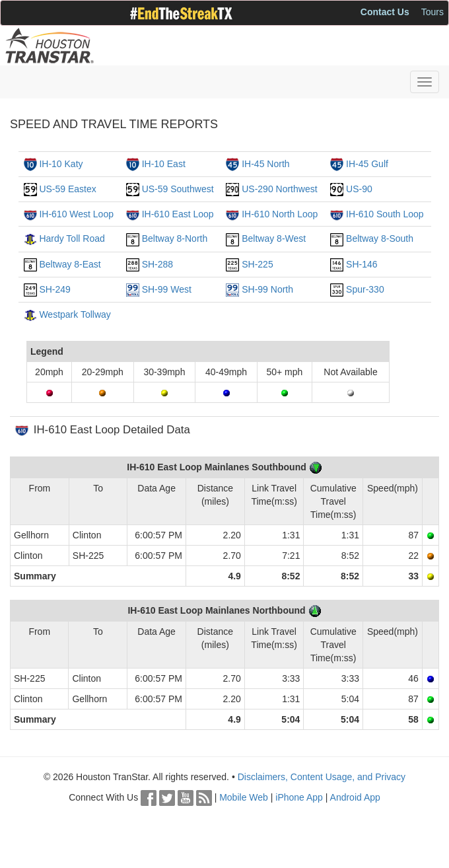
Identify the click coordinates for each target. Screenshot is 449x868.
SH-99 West (167, 289)
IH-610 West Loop (76, 214)
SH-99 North (267, 289)
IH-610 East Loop (178, 214)
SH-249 (54, 289)
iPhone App (299, 797)
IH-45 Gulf (367, 164)
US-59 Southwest (178, 189)
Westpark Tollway (75, 314)
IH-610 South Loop (385, 214)
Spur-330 (365, 289)
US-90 (359, 189)
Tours (432, 12)
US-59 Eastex (67, 189)
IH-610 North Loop (280, 214)
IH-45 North (265, 164)
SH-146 (362, 264)
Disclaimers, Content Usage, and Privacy (322, 777)
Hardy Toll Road (72, 238)
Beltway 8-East (70, 264)
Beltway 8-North (175, 238)
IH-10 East (164, 164)
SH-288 (157, 264)
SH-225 (257, 264)
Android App (355, 797)
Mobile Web (244, 797)
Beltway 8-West (274, 238)
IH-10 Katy (61, 164)
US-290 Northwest (279, 189)
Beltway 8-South (380, 238)
